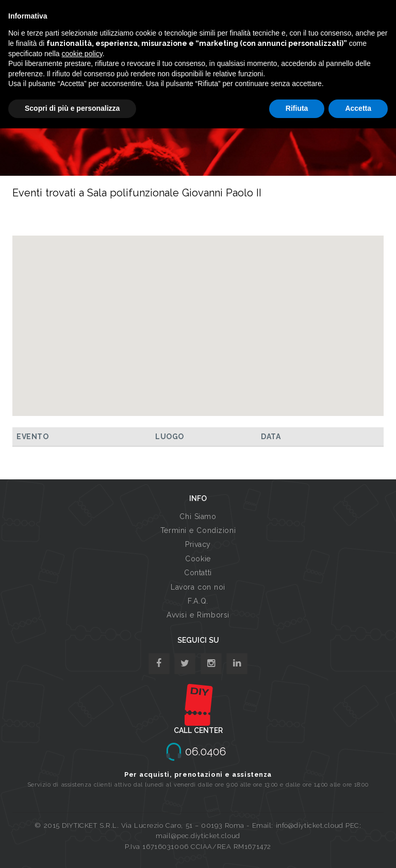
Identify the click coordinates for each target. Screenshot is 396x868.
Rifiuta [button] (297, 108)
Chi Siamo (198, 516)
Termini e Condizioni (198, 530)
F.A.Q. (198, 601)
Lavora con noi (198, 587)
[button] (198, 316)
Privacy (198, 544)
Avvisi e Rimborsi (198, 615)
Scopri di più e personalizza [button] (72, 108)
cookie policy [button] (82, 54)
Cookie (198, 559)
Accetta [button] (358, 108)
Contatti (198, 573)
